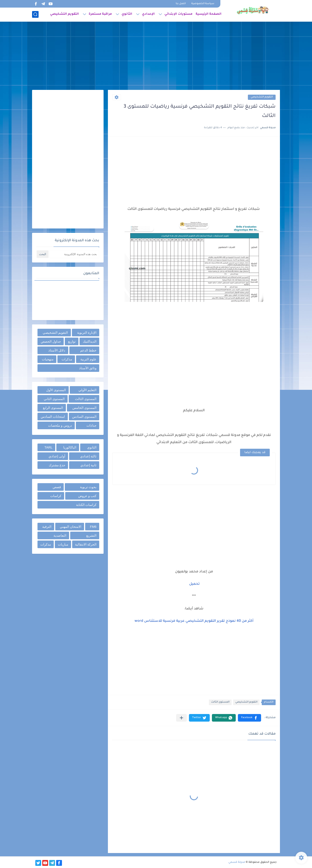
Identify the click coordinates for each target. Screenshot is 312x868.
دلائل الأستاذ (57, 350)
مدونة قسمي (237, 862)
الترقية (47, 527)
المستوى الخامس (84, 408)
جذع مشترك (57, 465)
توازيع (72, 341)
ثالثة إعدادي (88, 456)
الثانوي (127, 14)
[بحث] (35, 14)
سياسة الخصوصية (203, 4)
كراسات (56, 496)
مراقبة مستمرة (100, 14)
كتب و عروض (87, 496)
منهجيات (48, 359)
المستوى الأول (56, 390)
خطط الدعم (88, 350)
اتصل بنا (181, 4)
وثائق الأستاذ (88, 368)
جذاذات (91, 425)
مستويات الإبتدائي (178, 14)
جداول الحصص (51, 341)
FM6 (93, 527)
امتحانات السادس (53, 417)
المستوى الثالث (220, 702)
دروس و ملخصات (60, 425)
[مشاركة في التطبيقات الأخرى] (181, 718)
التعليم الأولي (87, 390)
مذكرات (67, 359)
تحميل (194, 584)
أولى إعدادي (57, 456)
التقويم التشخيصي (64, 14)
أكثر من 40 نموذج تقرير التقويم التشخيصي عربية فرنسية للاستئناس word (194, 621)
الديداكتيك (90, 341)
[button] (249, 718)
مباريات (63, 544)
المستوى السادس (84, 417)
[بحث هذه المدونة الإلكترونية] (74, 254)
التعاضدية (60, 535)
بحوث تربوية (88, 487)
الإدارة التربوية (87, 333)
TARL (48, 447)
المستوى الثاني (54, 399)
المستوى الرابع (53, 408)
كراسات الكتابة (86, 505)
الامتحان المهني (71, 527)
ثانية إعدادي (88, 465)
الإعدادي (148, 14)
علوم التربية (88, 359)
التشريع (91, 535)
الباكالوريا (70, 447)
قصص (57, 487)
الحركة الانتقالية (86, 544)
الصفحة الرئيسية (209, 14)
